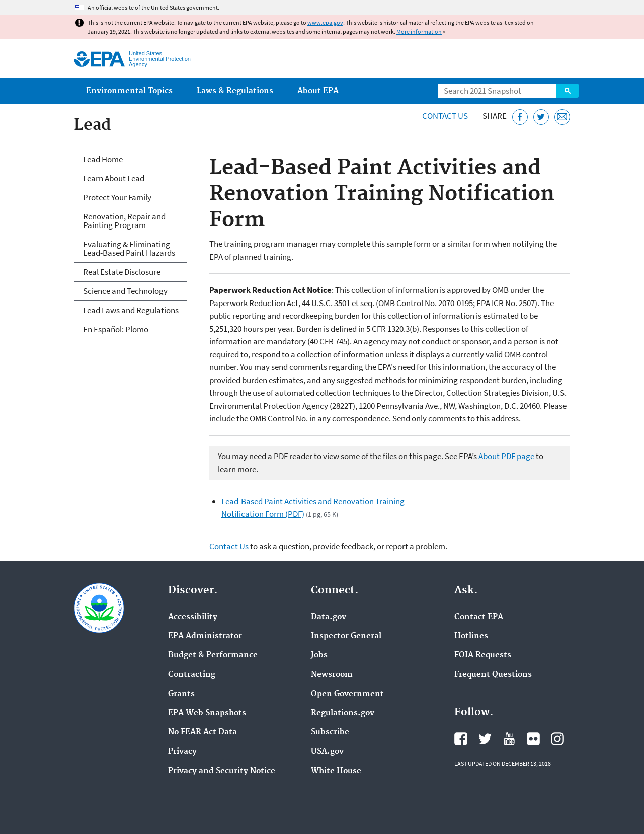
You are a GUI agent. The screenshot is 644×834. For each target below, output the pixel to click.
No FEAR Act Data (203, 732)
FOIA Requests (483, 655)
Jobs (319, 655)
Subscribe (330, 732)
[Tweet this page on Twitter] (541, 117)
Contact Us (445, 116)
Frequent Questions (493, 675)
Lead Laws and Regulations (131, 310)
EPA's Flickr (533, 739)
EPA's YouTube (509, 739)
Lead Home (103, 159)
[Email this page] (562, 117)
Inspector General (346, 636)
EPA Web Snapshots (207, 713)
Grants (181, 694)
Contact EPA (479, 617)
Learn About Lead (114, 178)
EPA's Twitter (485, 739)
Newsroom (332, 675)
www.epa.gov (325, 22)
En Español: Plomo (116, 329)
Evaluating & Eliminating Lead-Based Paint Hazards (129, 248)
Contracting (192, 675)
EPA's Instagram (557, 739)
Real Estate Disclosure (122, 272)
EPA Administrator (205, 636)
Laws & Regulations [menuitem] (235, 91)
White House (336, 771)
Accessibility (193, 617)
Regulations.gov (343, 713)
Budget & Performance (213, 655)
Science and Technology (125, 291)
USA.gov (327, 752)
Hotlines (471, 636)
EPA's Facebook (461, 739)
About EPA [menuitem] (318, 91)
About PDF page (506, 456)
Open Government (347, 694)
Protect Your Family (117, 197)
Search (568, 91)
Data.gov (329, 617)
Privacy (182, 752)
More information (419, 31)
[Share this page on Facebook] (520, 117)
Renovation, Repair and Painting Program (124, 221)
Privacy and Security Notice (222, 771)
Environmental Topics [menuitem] (129, 91)
